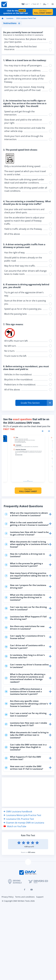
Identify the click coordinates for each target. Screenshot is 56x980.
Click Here (43, 12)
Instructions (12, 23)
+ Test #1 (35, 4)
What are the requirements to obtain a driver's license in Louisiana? (26, 514)
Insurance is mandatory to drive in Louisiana (23, 35)
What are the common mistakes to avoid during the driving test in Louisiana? (25, 597)
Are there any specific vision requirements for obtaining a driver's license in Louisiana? (26, 703)
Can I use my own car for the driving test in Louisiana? (26, 608)
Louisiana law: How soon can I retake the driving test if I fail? (26, 724)
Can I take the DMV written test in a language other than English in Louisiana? (25, 747)
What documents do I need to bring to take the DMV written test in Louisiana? (26, 735)
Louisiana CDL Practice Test (19, 819)
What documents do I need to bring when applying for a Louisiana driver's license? (27, 544)
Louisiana (10, 18)
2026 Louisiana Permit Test (26, 18)
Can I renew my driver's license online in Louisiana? (27, 666)
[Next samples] (49, 431)
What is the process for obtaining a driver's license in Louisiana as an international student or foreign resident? (25, 678)
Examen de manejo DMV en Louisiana (24, 823)
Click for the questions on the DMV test (16, 12)
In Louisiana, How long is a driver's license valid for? (25, 656)
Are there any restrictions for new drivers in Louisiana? (24, 627)
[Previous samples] (43, 431)
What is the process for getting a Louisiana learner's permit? (24, 565)
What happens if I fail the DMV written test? (23, 758)
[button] (34, 403)
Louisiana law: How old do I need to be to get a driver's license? (27, 533)
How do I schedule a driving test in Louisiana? (25, 555)
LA (27, 4)
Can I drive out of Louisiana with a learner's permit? (25, 647)
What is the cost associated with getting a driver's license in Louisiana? (26, 524)
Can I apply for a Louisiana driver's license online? (25, 637)
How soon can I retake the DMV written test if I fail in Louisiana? (24, 768)
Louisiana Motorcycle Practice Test (22, 815)
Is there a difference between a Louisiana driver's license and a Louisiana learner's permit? (23, 691)
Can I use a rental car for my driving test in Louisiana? (25, 714)
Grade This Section (30, 403)
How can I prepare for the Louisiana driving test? (25, 586)
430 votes (31, 852)
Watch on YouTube (15, 826)
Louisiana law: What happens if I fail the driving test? (26, 618)
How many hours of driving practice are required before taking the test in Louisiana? (26, 576)
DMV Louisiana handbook (18, 812)
